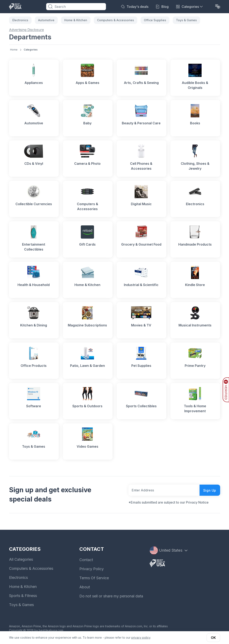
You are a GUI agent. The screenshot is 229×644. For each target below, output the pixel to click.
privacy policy (141, 638)
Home (14, 50)
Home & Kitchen (76, 20)
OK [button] (213, 638)
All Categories (21, 559)
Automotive (46, 20)
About (85, 587)
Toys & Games (186, 20)
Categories (31, 50)
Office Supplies (155, 20)
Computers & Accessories (116, 20)
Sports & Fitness (23, 596)
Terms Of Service (94, 578)
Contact (86, 560)
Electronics (20, 20)
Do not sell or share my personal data (111, 596)
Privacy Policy (92, 569)
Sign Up (210, 490)
